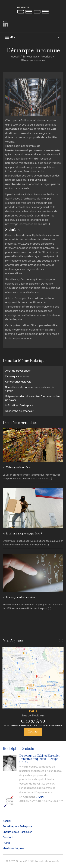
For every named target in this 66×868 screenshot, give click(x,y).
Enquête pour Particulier (17, 832)
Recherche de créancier (19, 411)
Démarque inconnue (17, 376)
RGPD (6, 843)
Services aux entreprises (37, 57)
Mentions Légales (13, 848)
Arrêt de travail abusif (18, 371)
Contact (33, 732)
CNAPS (40, 797)
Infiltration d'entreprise (19, 406)
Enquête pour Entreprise (17, 826)
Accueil (15, 57)
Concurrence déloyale (18, 382)
